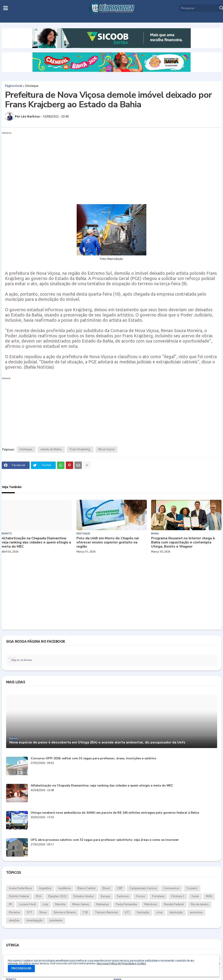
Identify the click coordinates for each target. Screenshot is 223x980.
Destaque (32, 86)
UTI (127, 912)
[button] (6, 8)
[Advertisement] (107, 166)
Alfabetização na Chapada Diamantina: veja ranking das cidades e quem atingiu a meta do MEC (36, 543)
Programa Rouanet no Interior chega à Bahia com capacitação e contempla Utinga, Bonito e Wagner (183, 543)
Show (43, 912)
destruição (176, 912)
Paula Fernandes (127, 904)
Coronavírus (171, 888)
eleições (14, 920)
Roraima (14, 912)
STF (30, 912)
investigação (35, 920)
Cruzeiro (192, 888)
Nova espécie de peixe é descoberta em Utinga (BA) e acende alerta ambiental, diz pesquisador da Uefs (97, 742)
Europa (105, 896)
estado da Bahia (51, 449)
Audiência (64, 888)
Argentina (45, 888)
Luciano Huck (27, 904)
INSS (209, 896)
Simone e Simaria (65, 912)
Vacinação (143, 912)
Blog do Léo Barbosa (22, 660)
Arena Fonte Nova (20, 888)
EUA (39, 896)
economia (196, 912)
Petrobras (151, 904)
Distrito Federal (19, 896)
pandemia (56, 920)
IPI (10, 904)
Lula (45, 904)
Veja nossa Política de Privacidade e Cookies (121, 963)
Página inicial (14, 86)
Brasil (106, 888)
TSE (85, 912)
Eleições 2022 (57, 896)
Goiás (195, 896)
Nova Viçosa (106, 449)
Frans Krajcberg (80, 449)
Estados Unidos (84, 896)
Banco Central (87, 888)
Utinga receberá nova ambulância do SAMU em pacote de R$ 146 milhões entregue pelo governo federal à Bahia (115, 813)
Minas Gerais (81, 904)
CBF (120, 888)
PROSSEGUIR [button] (21, 968)
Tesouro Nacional (106, 912)
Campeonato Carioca (143, 888)
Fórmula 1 (178, 896)
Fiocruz (141, 896)
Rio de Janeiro (200, 904)
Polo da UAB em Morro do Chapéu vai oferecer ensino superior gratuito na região (108, 543)
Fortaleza (158, 896)
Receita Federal (174, 904)
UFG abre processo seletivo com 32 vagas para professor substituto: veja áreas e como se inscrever (105, 840)
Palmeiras (102, 904)
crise (159, 912)
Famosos (123, 896)
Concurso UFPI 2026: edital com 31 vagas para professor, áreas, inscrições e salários (93, 759)
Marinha (60, 904)
